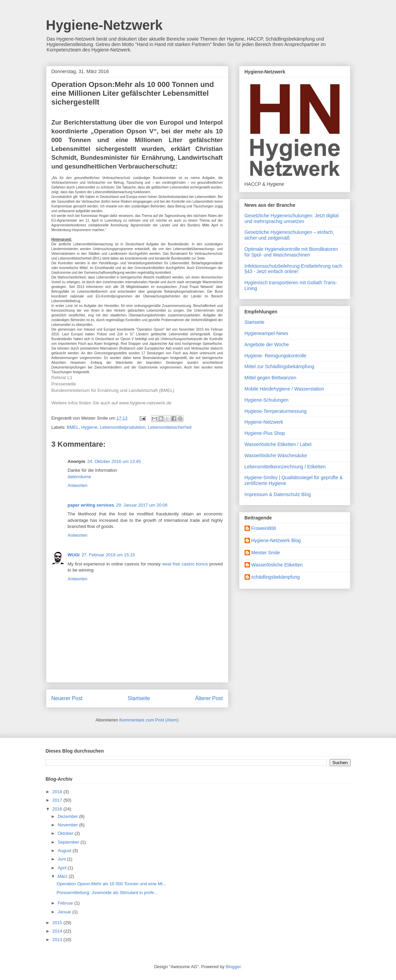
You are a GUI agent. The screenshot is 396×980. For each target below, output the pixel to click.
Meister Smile (266, 553)
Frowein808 (264, 528)
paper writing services (91, 505)
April (63, 868)
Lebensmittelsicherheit (170, 427)
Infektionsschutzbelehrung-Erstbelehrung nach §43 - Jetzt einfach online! (294, 269)
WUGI (74, 555)
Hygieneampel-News (266, 333)
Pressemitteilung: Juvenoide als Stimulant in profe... (107, 893)
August (65, 851)
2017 (58, 800)
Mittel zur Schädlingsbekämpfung (279, 366)
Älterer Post (209, 698)
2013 (58, 940)
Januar (65, 912)
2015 (58, 923)
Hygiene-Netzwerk (105, 25)
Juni (62, 859)
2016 (58, 809)
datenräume (79, 477)
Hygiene (89, 427)
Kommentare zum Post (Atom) (149, 720)
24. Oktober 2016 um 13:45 (114, 461)
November (68, 825)
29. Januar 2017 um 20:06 (142, 505)
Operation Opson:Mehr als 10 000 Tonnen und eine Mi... (111, 884)
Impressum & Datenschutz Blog (278, 494)
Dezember (68, 816)
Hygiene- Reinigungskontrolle (276, 356)
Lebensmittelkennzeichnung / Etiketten (285, 467)
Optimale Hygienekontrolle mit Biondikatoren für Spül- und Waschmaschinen (291, 252)
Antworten (78, 485)
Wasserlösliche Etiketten (277, 565)
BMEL (73, 427)
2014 (58, 931)
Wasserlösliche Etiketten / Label (278, 444)
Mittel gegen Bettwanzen (270, 378)
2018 (58, 792)
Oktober (66, 833)
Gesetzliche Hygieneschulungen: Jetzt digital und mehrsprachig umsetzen (292, 218)
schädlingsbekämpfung (276, 577)
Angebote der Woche (267, 344)
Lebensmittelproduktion (123, 427)
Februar (66, 903)
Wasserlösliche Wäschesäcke (276, 455)
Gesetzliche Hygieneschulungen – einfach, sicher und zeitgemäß (289, 235)
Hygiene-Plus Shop (265, 433)
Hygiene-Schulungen (267, 400)
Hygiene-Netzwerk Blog (276, 540)
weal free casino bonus (185, 564)
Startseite (139, 698)
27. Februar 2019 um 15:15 (108, 555)
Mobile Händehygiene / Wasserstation (284, 389)
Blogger (233, 967)
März (63, 876)
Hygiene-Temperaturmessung (276, 411)
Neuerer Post (67, 698)
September (69, 842)
